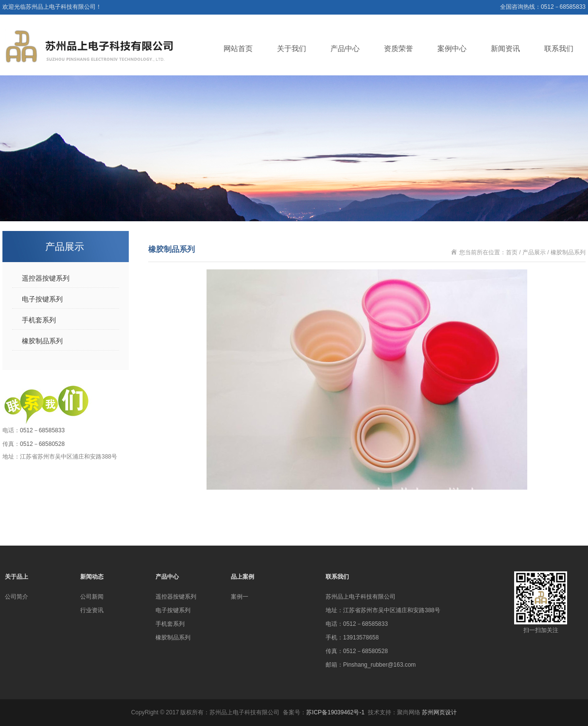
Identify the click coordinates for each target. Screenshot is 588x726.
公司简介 (17, 597)
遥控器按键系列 (46, 278)
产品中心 (345, 48)
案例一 (240, 597)
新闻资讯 (505, 48)
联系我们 (559, 48)
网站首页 (238, 48)
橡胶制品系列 (42, 341)
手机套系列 (39, 320)
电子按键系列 (42, 299)
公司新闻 (92, 597)
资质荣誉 (398, 48)
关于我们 (292, 48)
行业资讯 (92, 610)
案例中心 (452, 48)
